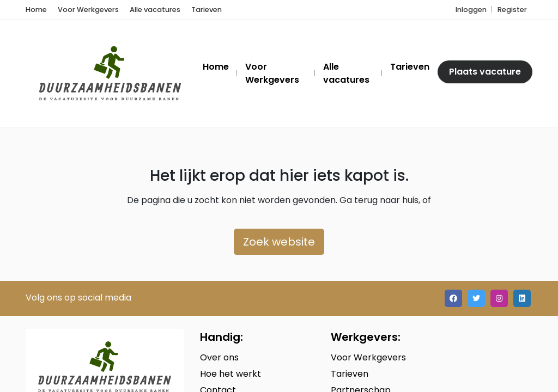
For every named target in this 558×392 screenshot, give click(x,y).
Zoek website (279, 242)
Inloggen (471, 10)
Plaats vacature (485, 72)
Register (512, 10)
